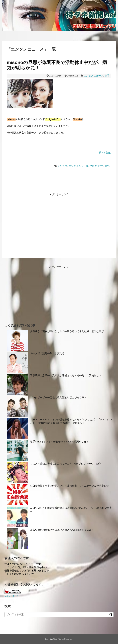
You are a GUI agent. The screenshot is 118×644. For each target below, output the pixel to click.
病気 (107, 166)
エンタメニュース (93, 76)
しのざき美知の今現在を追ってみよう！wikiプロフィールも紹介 (65, 464)
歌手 (107, 76)
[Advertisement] (33, 226)
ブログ (93, 166)
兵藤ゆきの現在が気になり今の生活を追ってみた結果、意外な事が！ (68, 331)
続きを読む (105, 153)
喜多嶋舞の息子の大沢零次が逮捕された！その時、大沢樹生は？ (66, 375)
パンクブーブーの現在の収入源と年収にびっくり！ (58, 397)
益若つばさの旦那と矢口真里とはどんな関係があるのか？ (62, 530)
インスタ (62, 166)
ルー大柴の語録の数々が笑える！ (49, 353)
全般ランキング (11, 596)
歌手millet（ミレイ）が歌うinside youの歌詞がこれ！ (59, 442)
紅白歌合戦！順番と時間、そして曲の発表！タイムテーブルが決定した (69, 486)
